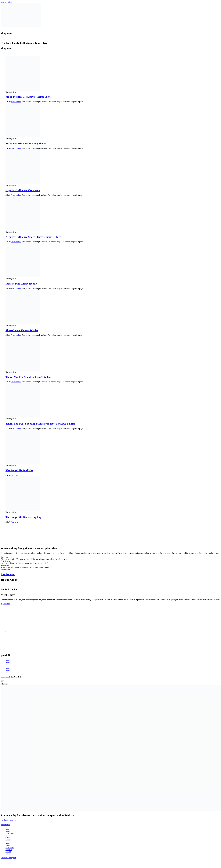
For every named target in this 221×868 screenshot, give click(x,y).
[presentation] (18, 533)
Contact (8, 838)
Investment (10, 833)
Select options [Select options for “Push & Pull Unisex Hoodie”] (16, 288)
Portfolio (9, 664)
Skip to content (6, 2)
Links (8, 840)
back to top (5, 825)
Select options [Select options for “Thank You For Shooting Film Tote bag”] (16, 382)
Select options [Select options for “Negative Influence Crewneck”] (16, 195)
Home (8, 660)
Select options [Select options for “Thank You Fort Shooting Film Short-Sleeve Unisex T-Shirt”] (16, 428)
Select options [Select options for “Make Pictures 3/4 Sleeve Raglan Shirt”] (16, 102)
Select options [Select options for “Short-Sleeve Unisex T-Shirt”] (16, 335)
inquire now (8, 574)
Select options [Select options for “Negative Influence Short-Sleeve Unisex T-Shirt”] (16, 242)
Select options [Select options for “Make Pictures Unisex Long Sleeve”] (16, 148)
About (8, 662)
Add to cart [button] (15, 475)
